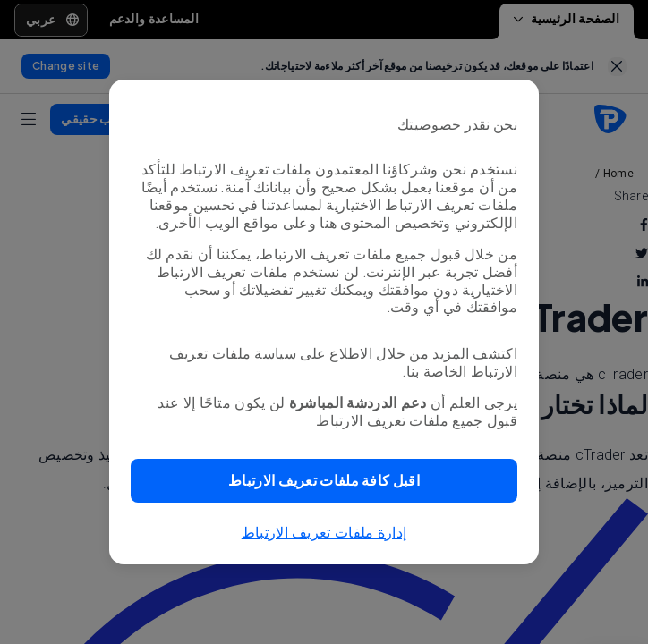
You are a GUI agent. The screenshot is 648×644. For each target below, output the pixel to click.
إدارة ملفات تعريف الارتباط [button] (324, 533)
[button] (324, 481)
